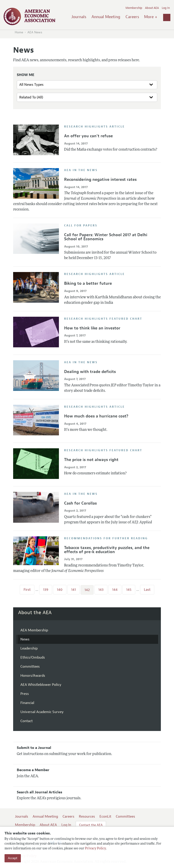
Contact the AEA (91, 825)
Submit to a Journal (34, 748)
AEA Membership (34, 630)
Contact (27, 721)
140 (60, 590)
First (27, 590)
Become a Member (33, 770)
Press (25, 694)
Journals (79, 17)
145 (129, 590)
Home (19, 32)
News (25, 639)
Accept (13, 858)
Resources (87, 817)
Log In (166, 8)
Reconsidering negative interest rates (100, 179)
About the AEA (35, 613)
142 (87, 590)
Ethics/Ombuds (33, 657)
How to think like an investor (92, 328)
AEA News (35, 32)
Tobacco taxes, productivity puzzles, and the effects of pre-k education (107, 550)
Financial (27, 703)
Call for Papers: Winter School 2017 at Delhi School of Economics (106, 237)
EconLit (105, 817)
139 (46, 590)
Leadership (29, 648)
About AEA (152, 8)
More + (151, 17)
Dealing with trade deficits (90, 372)
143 (101, 590)
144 (115, 590)
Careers (132, 17)
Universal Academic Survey (42, 712)
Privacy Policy (95, 849)
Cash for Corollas (80, 503)
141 (74, 590)
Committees (30, 667)
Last (147, 590)
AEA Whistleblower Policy (41, 685)
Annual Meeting (106, 17)
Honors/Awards (33, 676)
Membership (134, 8)
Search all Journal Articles (40, 792)
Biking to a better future (88, 283)
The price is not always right (91, 460)
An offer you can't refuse (88, 136)
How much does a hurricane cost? (96, 416)
